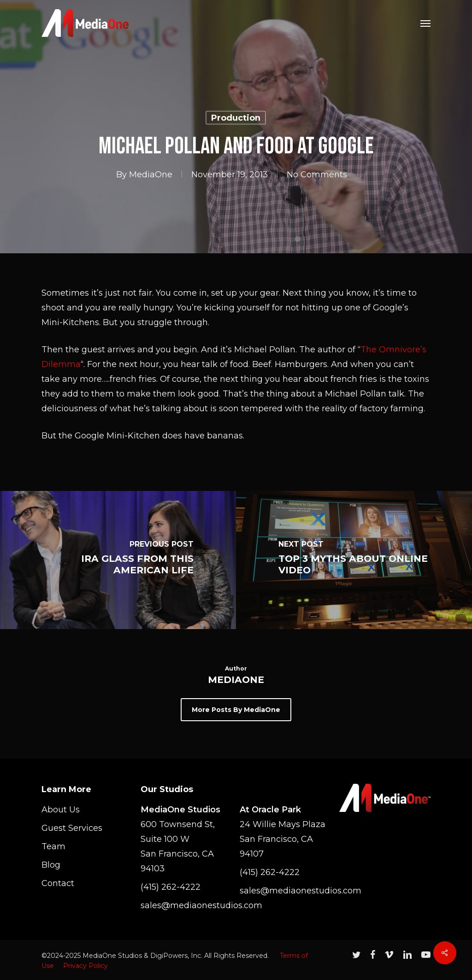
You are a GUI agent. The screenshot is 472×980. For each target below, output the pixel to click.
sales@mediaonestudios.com (186, 905)
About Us (61, 810)
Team (53, 846)
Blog (51, 865)
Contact (58, 883)
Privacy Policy (86, 966)
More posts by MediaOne (236, 710)
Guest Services (72, 828)
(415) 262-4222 (171, 887)
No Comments (317, 175)
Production (236, 118)
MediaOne (151, 175)
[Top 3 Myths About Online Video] (354, 560)
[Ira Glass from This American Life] (118, 560)
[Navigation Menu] (425, 23)
